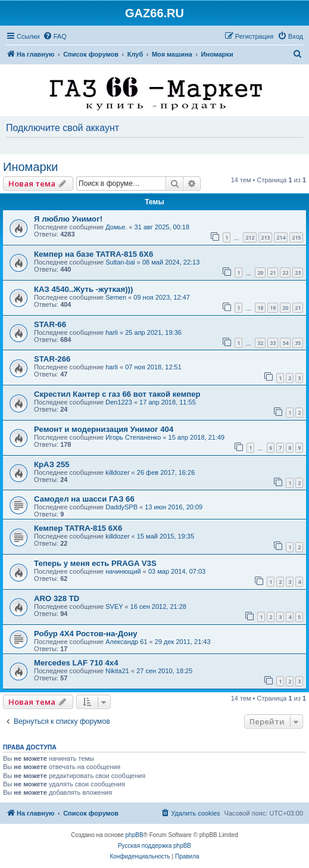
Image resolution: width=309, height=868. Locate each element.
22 (285, 273)
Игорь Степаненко (133, 437)
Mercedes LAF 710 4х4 (76, 663)
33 (273, 343)
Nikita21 (117, 671)
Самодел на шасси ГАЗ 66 (84, 499)
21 (273, 273)
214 (281, 237)
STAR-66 (50, 324)
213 (265, 237)
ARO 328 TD (57, 598)
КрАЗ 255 (52, 464)
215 (296, 237)
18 (260, 308)
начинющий (123, 571)
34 (285, 343)
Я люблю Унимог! (68, 219)
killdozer (117, 472)
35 (298, 343)
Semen (116, 297)
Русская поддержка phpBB (154, 846)
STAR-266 (52, 359)
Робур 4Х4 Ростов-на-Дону (86, 634)
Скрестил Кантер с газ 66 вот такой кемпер (117, 394)
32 (260, 343)
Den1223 (119, 402)
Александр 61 (126, 642)
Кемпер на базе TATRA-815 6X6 (93, 254)
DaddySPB (121, 507)
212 (250, 237)
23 (298, 273)
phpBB (135, 835)
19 (273, 308)
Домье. (116, 227)
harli (112, 332)
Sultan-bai (120, 262)
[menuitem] (55, 36)
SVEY (114, 606)
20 (260, 273)
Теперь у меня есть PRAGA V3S (95, 563)
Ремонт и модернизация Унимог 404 (104, 429)
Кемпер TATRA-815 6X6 (78, 528)
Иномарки (30, 167)
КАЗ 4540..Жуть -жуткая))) (83, 289)
